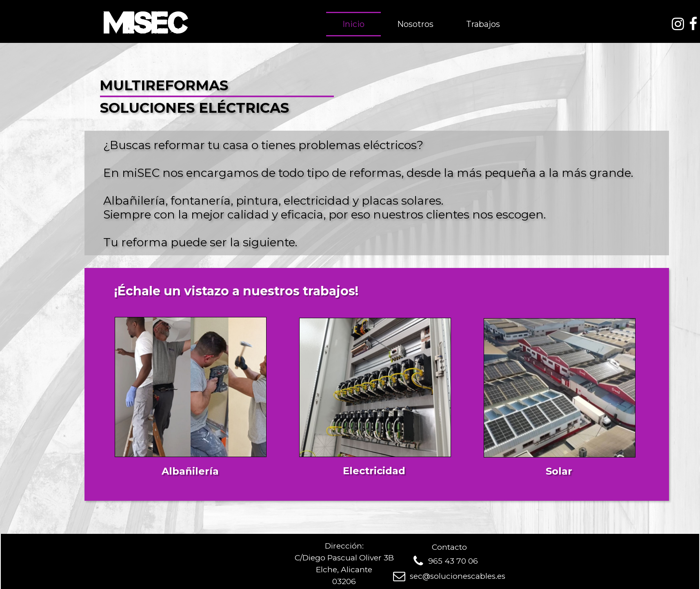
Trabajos (483, 24)
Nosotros (415, 24)
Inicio (353, 24)
